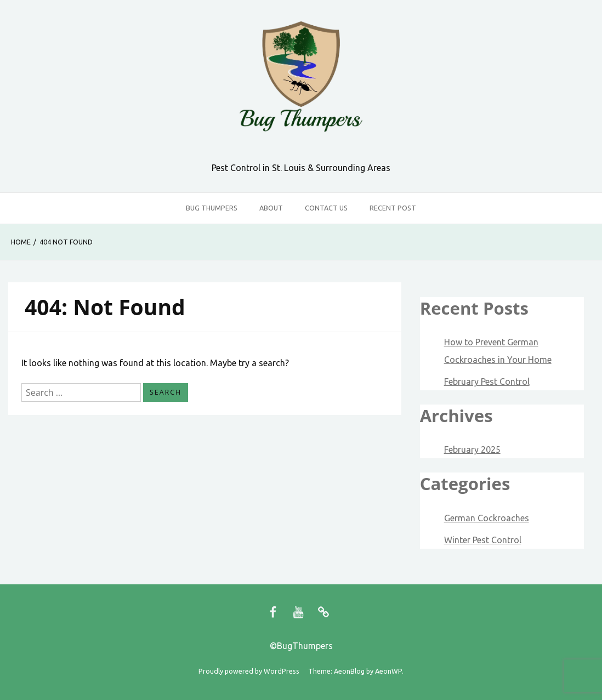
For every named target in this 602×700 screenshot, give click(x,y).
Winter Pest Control (483, 540)
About (271, 208)
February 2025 (472, 449)
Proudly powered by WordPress (249, 671)
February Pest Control (487, 382)
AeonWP (388, 671)
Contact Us (326, 208)
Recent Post (393, 208)
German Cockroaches (487, 518)
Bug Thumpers (212, 208)
